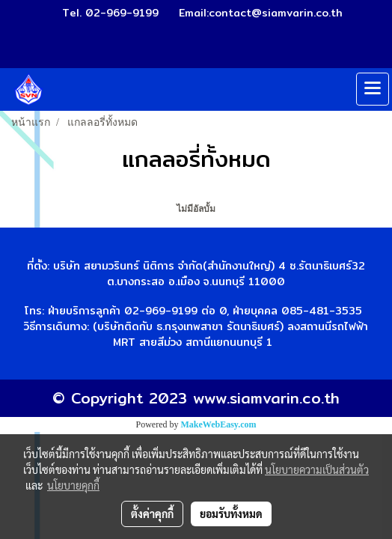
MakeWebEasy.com (219, 424)
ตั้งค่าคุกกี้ (152, 514)
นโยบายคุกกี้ (73, 485)
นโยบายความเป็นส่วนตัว (317, 469)
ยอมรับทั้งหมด (231, 514)
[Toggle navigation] (373, 89)
